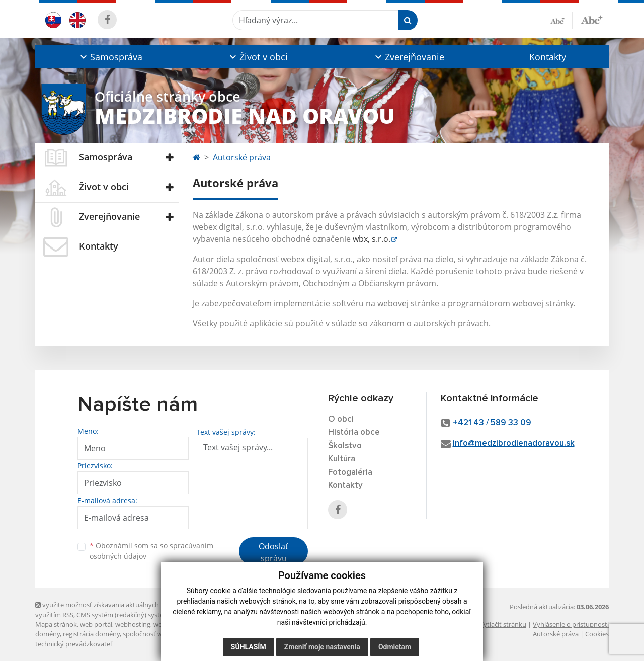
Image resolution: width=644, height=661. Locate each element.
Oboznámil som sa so (151, 551)
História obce (354, 432)
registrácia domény (91, 634)
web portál (96, 624)
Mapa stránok (56, 624)
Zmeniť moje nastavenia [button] (322, 647)
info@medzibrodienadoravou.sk (514, 443)
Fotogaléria (350, 473)
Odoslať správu (273, 552)
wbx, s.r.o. (372, 239)
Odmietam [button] (395, 647)
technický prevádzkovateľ (73, 644)
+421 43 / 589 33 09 (492, 423)
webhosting (133, 624)
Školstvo (345, 446)
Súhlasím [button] (249, 647)
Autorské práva (242, 157)
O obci (341, 419)
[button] (110, 57)
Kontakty (548, 57)
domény (48, 634)
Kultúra (342, 459)
